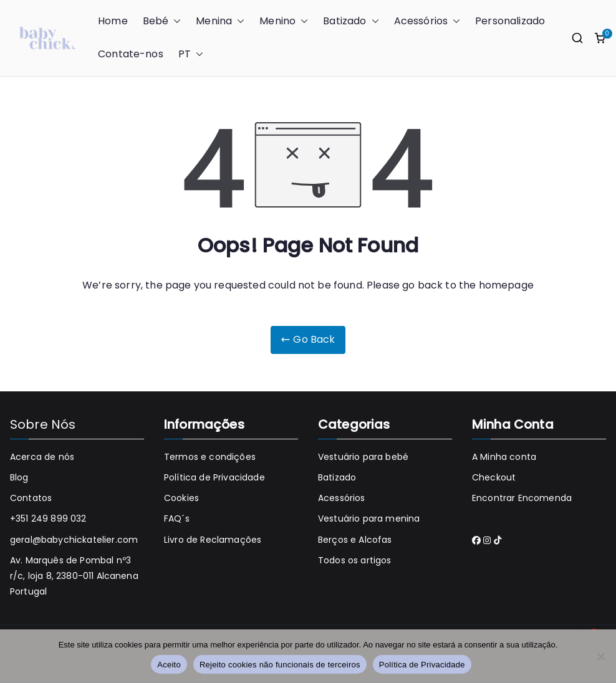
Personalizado (510, 21)
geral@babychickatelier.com (74, 540)
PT (191, 55)
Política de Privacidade (214, 477)
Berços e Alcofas (355, 540)
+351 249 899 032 (48, 518)
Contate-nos (131, 54)
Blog (19, 477)
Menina (220, 21)
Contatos (31, 498)
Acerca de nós (42, 457)
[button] (175, 21)
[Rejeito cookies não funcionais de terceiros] (600, 656)
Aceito (169, 665)
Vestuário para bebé (363, 457)
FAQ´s (177, 518)
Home (113, 21)
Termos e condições (210, 457)
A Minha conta (504, 457)
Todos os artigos (355, 560)
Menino (284, 21)
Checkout (494, 477)
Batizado (351, 21)
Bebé (162, 21)
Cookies (181, 498)
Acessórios (427, 21)
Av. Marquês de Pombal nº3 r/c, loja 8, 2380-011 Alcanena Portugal (74, 576)
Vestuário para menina (369, 518)
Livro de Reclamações (213, 540)
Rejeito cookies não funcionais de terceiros (280, 665)
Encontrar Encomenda (522, 498)
